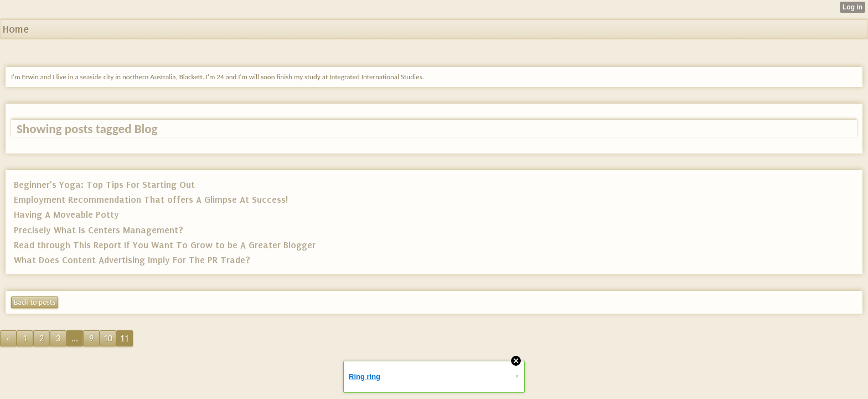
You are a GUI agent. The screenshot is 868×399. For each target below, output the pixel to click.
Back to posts (35, 302)
